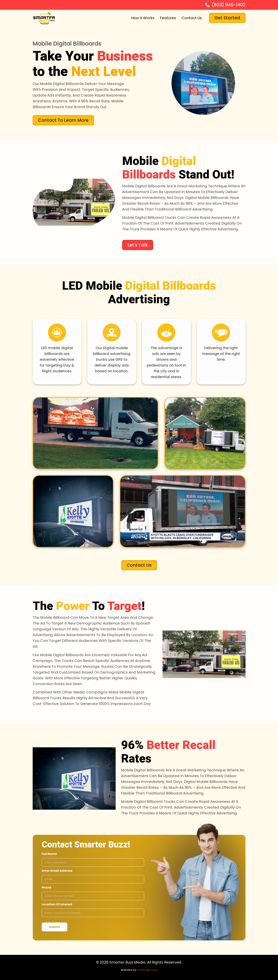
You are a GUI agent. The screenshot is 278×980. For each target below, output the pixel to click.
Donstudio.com (147, 970)
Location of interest (57, 904)
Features (168, 18)
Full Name (49, 854)
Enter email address (57, 871)
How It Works (143, 18)
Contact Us (192, 18)
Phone (46, 888)
